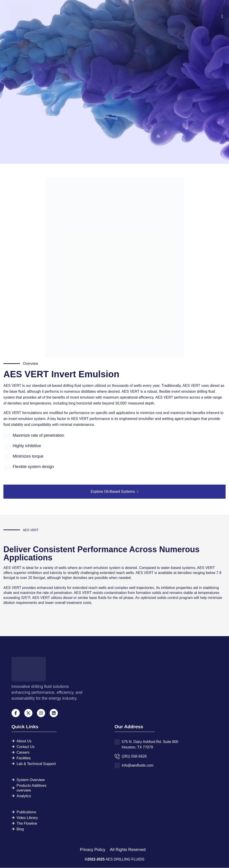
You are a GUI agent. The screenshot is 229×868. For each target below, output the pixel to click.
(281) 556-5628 (134, 756)
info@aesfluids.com (138, 766)
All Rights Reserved (128, 850)
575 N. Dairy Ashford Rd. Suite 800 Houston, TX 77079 (150, 745)
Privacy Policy (93, 850)
